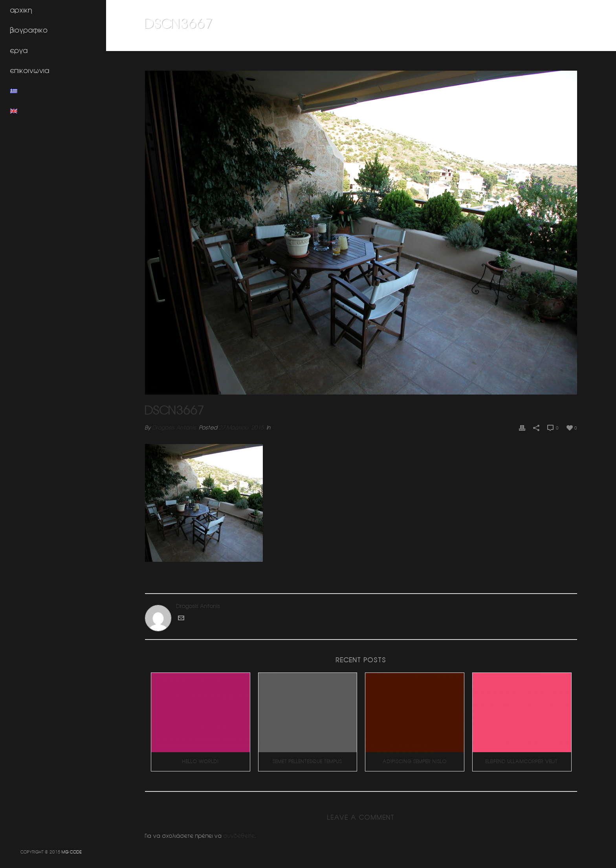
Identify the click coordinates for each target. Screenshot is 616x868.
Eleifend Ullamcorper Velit (522, 761)
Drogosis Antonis (174, 428)
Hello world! (201, 761)
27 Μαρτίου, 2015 (241, 428)
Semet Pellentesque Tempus (307, 761)
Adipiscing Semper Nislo (415, 761)
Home (430, 44)
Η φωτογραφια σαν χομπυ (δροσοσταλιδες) (493, 44)
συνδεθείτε (239, 836)
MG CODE (72, 852)
